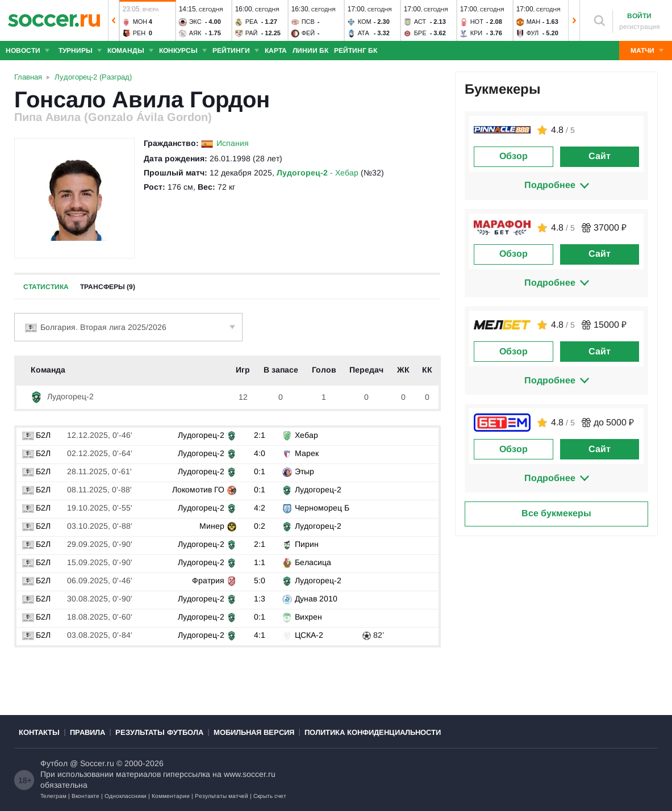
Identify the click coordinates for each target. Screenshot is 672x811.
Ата (364, 33)
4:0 (260, 453)
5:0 (260, 580)
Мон (140, 22)
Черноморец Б (322, 508)
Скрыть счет (270, 796)
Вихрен (308, 617)
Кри (477, 33)
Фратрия (208, 580)
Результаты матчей (222, 796)
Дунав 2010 (316, 599)
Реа (252, 22)
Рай (252, 33)
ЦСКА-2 (309, 635)
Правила (87, 732)
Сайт (600, 156)
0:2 (260, 526)
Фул (533, 33)
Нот (477, 22)
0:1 (260, 471)
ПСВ (308, 22)
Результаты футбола (159, 732)
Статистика (46, 287)
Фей (308, 33)
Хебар (306, 435)
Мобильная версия (254, 732)
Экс (195, 22)
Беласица (313, 562)
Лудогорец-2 (62, 396)
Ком (365, 22)
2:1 (260, 435)
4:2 (260, 508)
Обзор (514, 156)
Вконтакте (85, 796)
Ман (533, 22)
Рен (139, 33)
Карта (276, 51)
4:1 (260, 635)
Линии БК (310, 51)
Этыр (304, 471)
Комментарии (171, 796)
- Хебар (318, 173)
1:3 (260, 599)
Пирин (307, 544)
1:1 (260, 562)
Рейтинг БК (356, 51)
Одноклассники (126, 796)
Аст (420, 22)
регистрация (640, 27)
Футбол (54, 763)
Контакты (39, 732)
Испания (233, 143)
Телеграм (53, 796)
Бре (420, 33)
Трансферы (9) (108, 287)
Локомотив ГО (198, 490)
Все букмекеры (556, 513)
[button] (114, 20)
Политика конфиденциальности (373, 732)
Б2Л (36, 435)
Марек (307, 453)
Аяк (195, 33)
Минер (212, 526)
